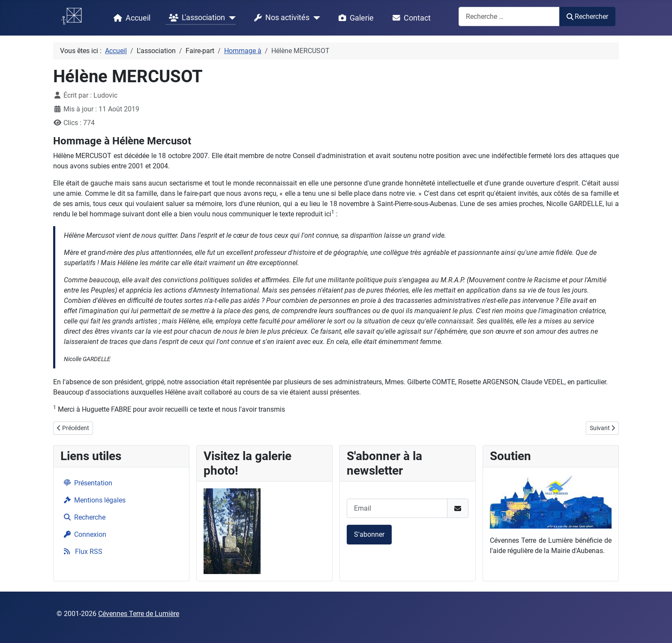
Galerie (354, 18)
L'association (195, 18)
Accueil (130, 18)
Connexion (83, 534)
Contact (410, 18)
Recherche (83, 517)
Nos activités (280, 18)
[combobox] (509, 16)
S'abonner (369, 534)
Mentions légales (93, 500)
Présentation (86, 483)
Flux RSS (81, 552)
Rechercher (587, 16)
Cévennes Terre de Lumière (139, 614)
